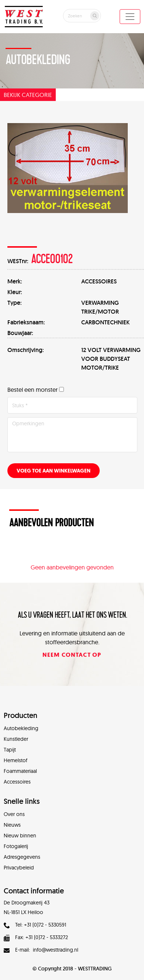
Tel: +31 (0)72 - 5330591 (35, 925)
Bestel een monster (32, 390)
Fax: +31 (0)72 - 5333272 (36, 937)
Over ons (14, 814)
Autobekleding (21, 728)
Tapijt (10, 750)
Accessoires (17, 782)
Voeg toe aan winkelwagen (54, 471)
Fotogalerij (16, 846)
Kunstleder (16, 739)
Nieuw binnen (20, 836)
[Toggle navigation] (130, 17)
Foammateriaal (20, 771)
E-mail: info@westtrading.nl (41, 950)
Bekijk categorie (28, 95)
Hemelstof (16, 760)
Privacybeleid (19, 868)
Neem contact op (72, 655)
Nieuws (12, 825)
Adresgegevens (22, 857)
